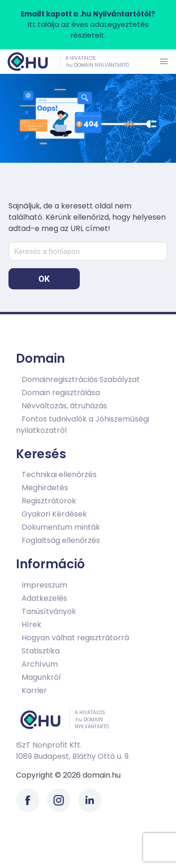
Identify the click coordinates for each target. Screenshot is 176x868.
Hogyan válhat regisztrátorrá (75, 638)
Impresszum (44, 585)
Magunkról (41, 677)
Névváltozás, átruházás (64, 406)
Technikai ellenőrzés (59, 474)
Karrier (34, 690)
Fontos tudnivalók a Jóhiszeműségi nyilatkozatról (83, 425)
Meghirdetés (45, 488)
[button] (164, 62)
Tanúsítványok (49, 611)
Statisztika (41, 651)
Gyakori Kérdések (54, 514)
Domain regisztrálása (61, 393)
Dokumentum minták (61, 527)
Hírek (31, 625)
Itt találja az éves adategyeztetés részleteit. (88, 24)
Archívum (40, 664)
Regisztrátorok (49, 501)
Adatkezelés (44, 598)
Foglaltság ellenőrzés (61, 540)
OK (44, 279)
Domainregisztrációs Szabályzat (81, 379)
